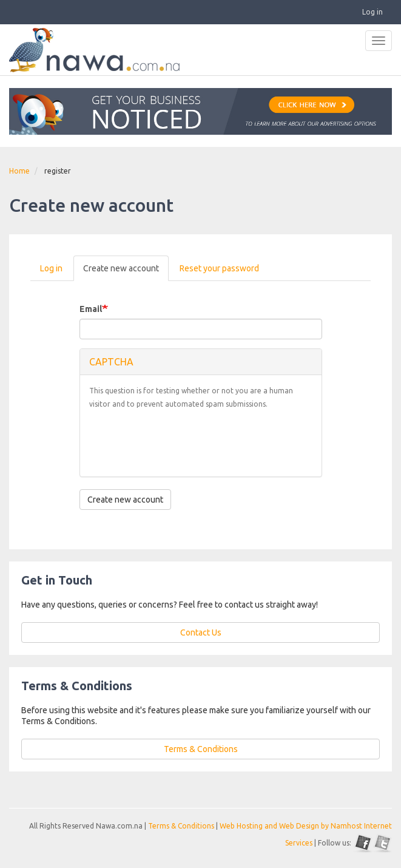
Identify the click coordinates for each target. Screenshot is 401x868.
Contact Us (201, 632)
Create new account (126, 272)
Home (19, 171)
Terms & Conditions (201, 749)
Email (91, 309)
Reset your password (219, 268)
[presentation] (181, 444)
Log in (372, 12)
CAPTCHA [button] (111, 362)
